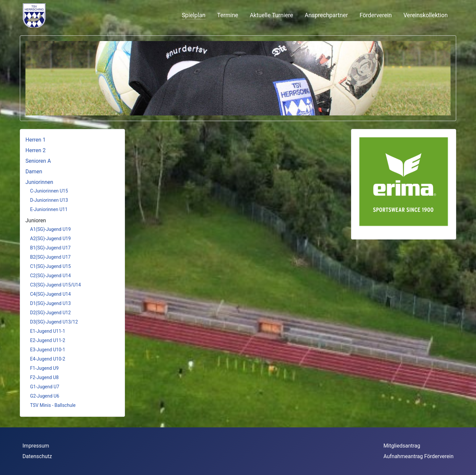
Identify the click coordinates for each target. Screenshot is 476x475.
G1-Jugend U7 (45, 387)
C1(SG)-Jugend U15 (50, 266)
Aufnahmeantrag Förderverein (418, 456)
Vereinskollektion (426, 15)
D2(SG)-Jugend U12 (50, 313)
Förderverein (376, 15)
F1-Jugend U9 (44, 368)
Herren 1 (36, 140)
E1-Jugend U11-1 (48, 331)
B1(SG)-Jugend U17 (50, 248)
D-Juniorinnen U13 (49, 200)
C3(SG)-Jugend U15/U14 (56, 285)
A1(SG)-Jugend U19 (50, 229)
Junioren (36, 220)
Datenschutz (37, 456)
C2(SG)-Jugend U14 (50, 276)
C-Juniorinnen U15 (49, 191)
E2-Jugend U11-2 (48, 340)
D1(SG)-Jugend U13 (50, 303)
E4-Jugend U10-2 (48, 359)
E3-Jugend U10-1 (48, 350)
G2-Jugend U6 (45, 396)
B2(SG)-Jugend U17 (50, 257)
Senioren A (38, 161)
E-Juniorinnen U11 (49, 209)
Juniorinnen (39, 182)
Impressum (36, 446)
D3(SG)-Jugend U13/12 (54, 322)
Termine (228, 15)
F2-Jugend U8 (44, 377)
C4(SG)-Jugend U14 (50, 294)
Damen (34, 172)
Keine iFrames (76, 15)
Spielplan (194, 15)
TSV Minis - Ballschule (53, 405)
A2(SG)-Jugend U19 (50, 238)
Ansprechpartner (326, 15)
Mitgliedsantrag (402, 446)
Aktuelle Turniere (272, 15)
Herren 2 (36, 150)
